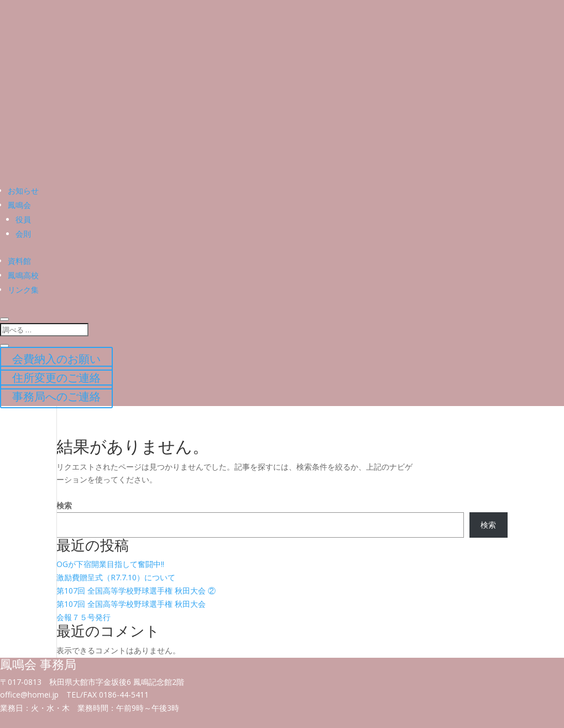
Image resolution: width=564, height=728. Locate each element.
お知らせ (23, 191)
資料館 (19, 261)
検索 (64, 505)
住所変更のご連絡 (56, 378)
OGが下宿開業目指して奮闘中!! (110, 564)
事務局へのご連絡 (56, 396)
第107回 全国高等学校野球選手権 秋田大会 (131, 604)
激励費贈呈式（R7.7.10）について (116, 577)
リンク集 (23, 290)
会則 (23, 234)
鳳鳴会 (19, 205)
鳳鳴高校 (23, 275)
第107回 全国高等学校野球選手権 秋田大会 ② (136, 591)
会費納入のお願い (56, 359)
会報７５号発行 (83, 617)
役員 (23, 219)
